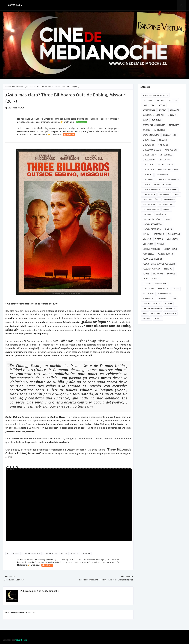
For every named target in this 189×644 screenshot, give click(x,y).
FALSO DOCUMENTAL (151, 209)
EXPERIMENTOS (149, 204)
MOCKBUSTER (172, 239)
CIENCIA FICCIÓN (170, 135)
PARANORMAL (148, 254)
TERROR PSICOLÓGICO (152, 304)
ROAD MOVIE (158, 274)
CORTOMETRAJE (149, 195)
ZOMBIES (158, 318)
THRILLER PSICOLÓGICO (152, 309)
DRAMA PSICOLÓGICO (151, 199)
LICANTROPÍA (159, 234)
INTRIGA (146, 234)
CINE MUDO (147, 175)
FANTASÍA (167, 209)
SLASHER (175, 289)
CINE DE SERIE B (149, 155)
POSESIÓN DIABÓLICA (151, 269)
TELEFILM (162, 299)
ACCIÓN (162, 105)
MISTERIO (159, 239)
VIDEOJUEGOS (170, 314)
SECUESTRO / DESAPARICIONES (155, 284)
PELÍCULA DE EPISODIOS (153, 259)
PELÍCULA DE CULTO (166, 254)
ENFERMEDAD (169, 199)
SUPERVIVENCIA (164, 294)
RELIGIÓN (168, 269)
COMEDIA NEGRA (51, 553)
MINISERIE (147, 239)
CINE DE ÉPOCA (171, 150)
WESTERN (86, 553)
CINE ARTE (163, 140)
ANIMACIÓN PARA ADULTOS (154, 115)
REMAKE (146, 274)
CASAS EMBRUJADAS (151, 135)
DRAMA (64, 553)
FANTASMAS (147, 214)
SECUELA (156, 279)
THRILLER (75, 553)
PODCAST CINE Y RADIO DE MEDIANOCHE (159, 264)
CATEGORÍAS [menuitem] (14, 5)
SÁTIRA (146, 279)
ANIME (145, 120)
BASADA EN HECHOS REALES (154, 125)
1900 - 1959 (147, 100)
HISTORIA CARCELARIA (152, 229)
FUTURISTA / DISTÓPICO (152, 219)
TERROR (173, 299)
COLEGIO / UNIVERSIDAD (169, 180)
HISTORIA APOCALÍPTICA (153, 224)
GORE (168, 219)
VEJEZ (145, 314)
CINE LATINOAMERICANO (168, 170)
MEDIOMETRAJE (174, 234)
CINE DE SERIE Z (166, 155)
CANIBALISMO (160, 130)
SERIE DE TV (163, 289)
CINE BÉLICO (163, 145)
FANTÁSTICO (161, 214)
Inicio (8, 87)
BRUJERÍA (147, 130)
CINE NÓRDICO (162, 175)
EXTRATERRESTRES (166, 204)
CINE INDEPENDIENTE (165, 165)
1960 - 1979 (160, 100)
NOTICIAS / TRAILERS (151, 249)
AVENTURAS (157, 120)
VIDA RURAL (156, 314)
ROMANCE (171, 274)
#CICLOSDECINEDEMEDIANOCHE (155, 95)
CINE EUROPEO (149, 160)
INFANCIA (168, 229)
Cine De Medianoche (47, 591)
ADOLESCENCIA (149, 110)
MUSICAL (161, 244)
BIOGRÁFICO (174, 125)
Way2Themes (21, 640)
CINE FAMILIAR (164, 160)
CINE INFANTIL (148, 170)
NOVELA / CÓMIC (170, 249)
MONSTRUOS (148, 244)
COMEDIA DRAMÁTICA (31, 553)
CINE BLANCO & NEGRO (152, 150)
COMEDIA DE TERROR (162, 185)
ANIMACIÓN (175, 110)
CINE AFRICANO (149, 140)
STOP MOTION (148, 294)
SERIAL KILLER (148, 289)
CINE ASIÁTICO (149, 145)
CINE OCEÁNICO (149, 180)
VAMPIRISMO (171, 309)
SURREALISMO (148, 299)
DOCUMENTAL (164, 195)
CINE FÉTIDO (148, 165)
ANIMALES (172, 115)
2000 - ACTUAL (17, 87)
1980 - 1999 (173, 100)
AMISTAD (163, 110)
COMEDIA (146, 185)
